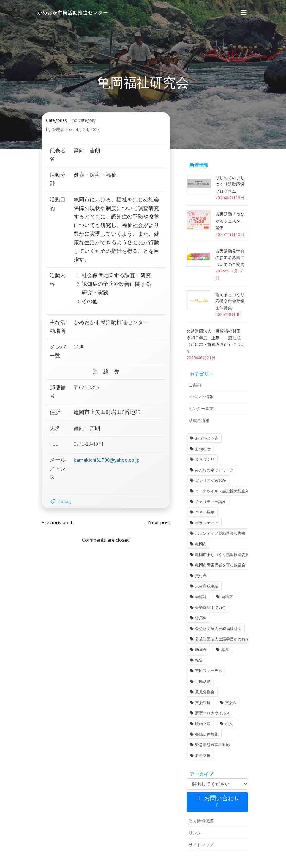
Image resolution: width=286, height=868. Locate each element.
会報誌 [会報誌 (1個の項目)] (199, 587)
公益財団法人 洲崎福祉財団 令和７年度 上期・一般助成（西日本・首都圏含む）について (216, 355)
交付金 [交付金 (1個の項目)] (199, 576)
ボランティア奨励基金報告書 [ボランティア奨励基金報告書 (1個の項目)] (218, 534)
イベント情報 (199, 408)
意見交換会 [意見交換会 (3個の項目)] (233, 661)
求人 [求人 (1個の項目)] (227, 692)
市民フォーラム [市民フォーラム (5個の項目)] (229, 650)
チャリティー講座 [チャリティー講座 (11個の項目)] (209, 502)
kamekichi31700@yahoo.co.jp (107, 491)
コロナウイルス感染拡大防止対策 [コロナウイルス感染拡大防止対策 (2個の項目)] (222, 492)
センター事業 (199, 420)
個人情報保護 (199, 790)
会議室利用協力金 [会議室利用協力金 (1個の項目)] (209, 597)
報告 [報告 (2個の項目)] (197, 650)
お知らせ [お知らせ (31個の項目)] (201, 460)
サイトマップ (199, 813)
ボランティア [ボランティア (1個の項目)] (205, 523)
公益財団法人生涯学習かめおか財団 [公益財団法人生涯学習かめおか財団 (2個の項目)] (224, 629)
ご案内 (193, 396)
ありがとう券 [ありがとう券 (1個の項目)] (205, 449)
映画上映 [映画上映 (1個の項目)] (201, 692)
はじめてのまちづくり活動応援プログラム (230, 215)
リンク (193, 802)
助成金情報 (197, 432)
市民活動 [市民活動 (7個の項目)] (201, 661)
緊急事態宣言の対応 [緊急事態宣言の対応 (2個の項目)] (211, 713)
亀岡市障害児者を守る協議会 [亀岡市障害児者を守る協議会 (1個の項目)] (218, 565)
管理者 (59, 160)
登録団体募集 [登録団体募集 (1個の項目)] (205, 703)
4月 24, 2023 (88, 160)
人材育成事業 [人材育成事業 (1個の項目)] (231, 576)
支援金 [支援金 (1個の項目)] (229, 671)
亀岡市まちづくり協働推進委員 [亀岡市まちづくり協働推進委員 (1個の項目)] (220, 555)
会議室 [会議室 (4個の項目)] (225, 587)
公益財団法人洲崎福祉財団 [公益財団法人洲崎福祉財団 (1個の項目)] (217, 618)
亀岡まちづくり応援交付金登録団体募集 (230, 319)
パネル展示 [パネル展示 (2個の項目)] (203, 513)
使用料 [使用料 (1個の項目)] (199, 608)
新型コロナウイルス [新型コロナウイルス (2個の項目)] (211, 682)
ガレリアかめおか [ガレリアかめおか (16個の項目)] (209, 481)
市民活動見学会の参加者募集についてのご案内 (230, 282)
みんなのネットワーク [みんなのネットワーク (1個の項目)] (213, 470)
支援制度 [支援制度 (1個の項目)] (201, 671)
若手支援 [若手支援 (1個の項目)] (201, 724)
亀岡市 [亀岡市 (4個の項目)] (199, 544)
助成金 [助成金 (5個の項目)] (199, 639)
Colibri (220, 857)
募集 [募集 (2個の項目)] (223, 639)
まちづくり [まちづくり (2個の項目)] (233, 460)
